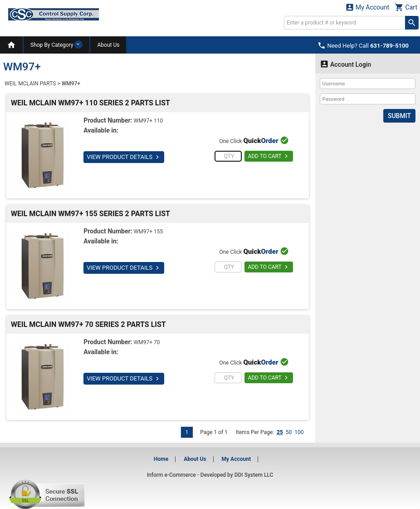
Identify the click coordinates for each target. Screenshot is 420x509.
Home (161, 459)
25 (280, 432)
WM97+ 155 (149, 232)
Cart (406, 7)
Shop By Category (56, 44)
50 (289, 432)
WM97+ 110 (149, 121)
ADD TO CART (269, 156)
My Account (367, 7)
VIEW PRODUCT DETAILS (124, 157)
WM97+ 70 (147, 342)
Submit (399, 116)
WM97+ (71, 84)
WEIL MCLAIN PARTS (30, 84)
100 (299, 432)
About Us (108, 45)
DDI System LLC (254, 475)
